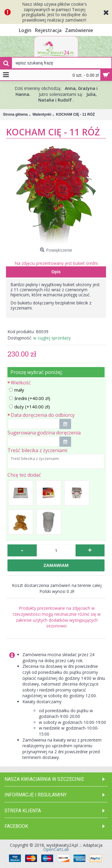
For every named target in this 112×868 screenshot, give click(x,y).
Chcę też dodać (24, 475)
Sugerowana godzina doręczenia (44, 433)
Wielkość (21, 383)
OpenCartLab (56, 849)
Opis (56, 272)
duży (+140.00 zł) (29, 407)
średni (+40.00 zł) (30, 398)
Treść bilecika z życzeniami (37, 450)
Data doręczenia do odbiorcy (43, 415)
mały (17, 390)
